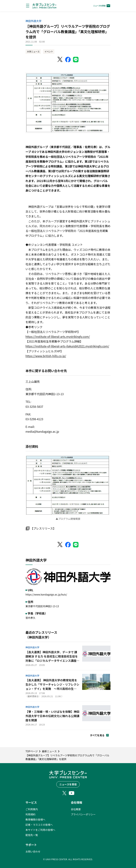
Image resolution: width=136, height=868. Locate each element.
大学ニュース (33, 51)
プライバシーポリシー (83, 814)
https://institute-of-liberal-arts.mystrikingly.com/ (58, 336)
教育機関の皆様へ (35, 819)
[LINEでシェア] (76, 60)
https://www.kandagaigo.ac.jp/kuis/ (46, 594)
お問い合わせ (33, 851)
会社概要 (76, 809)
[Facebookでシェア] (68, 60)
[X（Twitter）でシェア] (60, 60)
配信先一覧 (32, 835)
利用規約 (30, 814)
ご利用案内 (32, 809)
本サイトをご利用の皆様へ (40, 830)
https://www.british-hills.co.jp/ (46, 356)
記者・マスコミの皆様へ (39, 825)
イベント (49, 51)
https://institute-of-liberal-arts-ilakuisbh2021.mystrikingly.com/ (67, 346)
